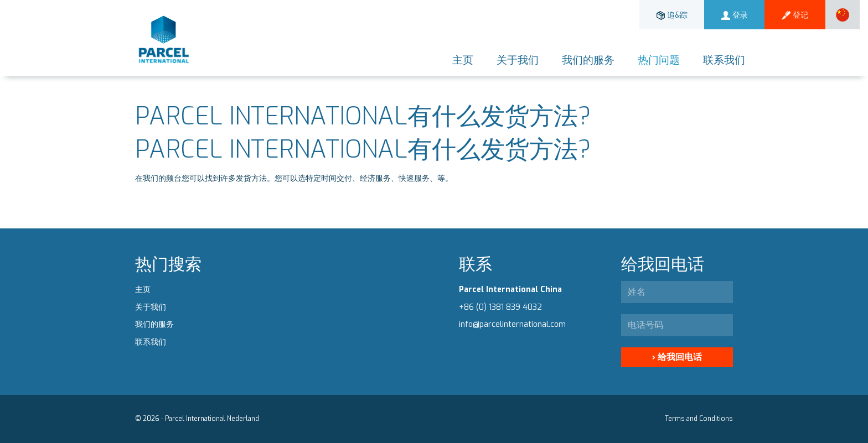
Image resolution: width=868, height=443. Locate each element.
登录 (735, 15)
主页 (463, 60)
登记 (795, 15)
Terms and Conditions (699, 419)
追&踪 (672, 15)
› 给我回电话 (677, 357)
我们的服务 (588, 60)
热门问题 (659, 60)
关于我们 (518, 60)
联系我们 (724, 60)
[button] (843, 15)
